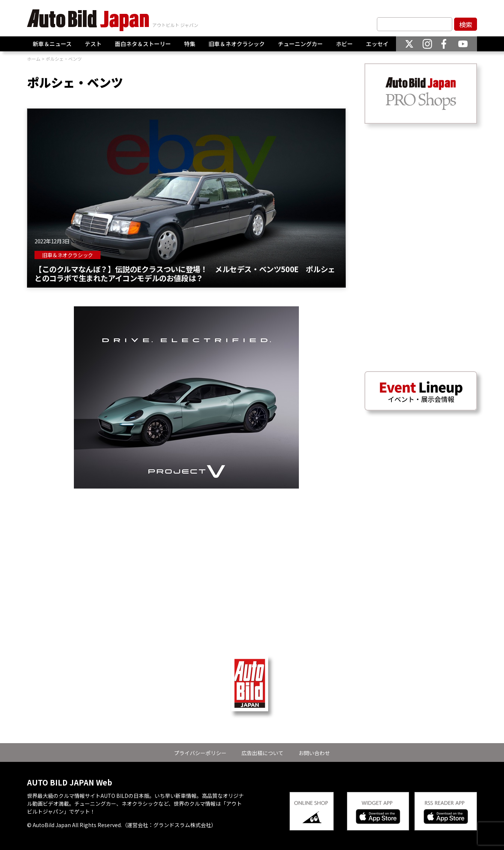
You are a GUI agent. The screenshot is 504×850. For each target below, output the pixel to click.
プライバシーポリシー (200, 753)
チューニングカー (300, 44)
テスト (93, 44)
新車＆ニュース (52, 44)
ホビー (344, 44)
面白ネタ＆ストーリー (143, 44)
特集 (190, 44)
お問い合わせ (314, 753)
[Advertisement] (186, 541)
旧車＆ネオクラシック (237, 44)
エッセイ (377, 44)
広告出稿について (262, 753)
